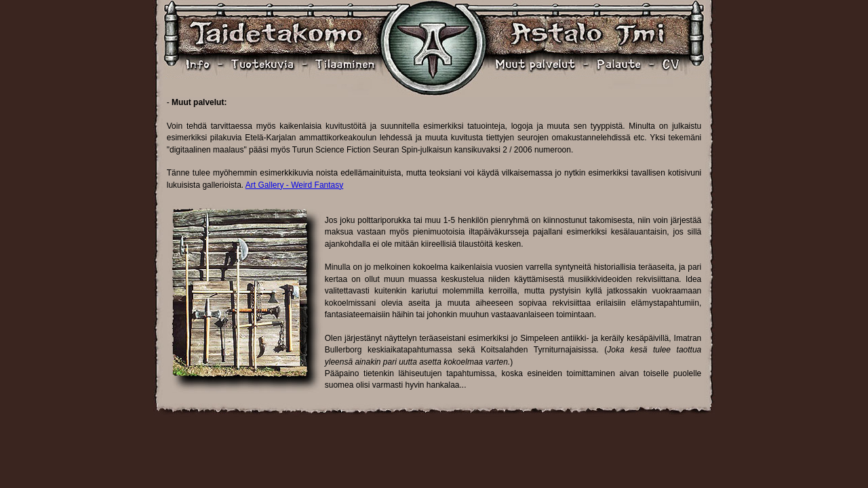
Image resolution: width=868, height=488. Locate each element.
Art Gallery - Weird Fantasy (294, 185)
